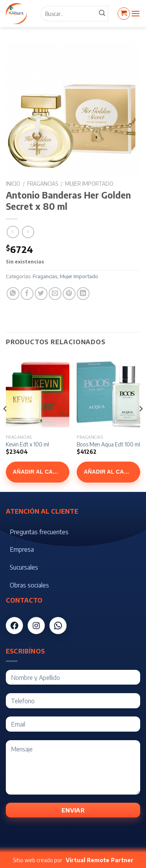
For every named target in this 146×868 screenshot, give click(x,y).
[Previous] (5, 424)
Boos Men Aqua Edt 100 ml (108, 444)
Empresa (22, 549)
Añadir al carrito (41, 472)
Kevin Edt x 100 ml (27, 444)
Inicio (13, 184)
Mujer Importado (89, 184)
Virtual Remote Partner (100, 860)
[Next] (141, 424)
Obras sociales (29, 585)
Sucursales (24, 567)
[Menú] (135, 13)
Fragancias (43, 184)
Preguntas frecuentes (39, 532)
